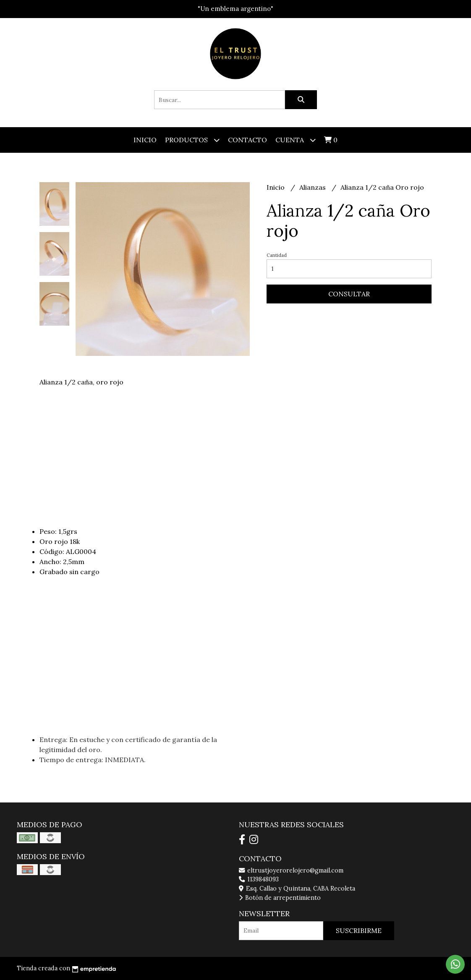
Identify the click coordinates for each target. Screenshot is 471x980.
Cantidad (277, 255)
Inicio (145, 140)
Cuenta (296, 140)
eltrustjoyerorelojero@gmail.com (291, 870)
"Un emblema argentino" (235, 9)
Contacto (247, 140)
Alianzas (313, 187)
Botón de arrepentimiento (280, 898)
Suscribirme (359, 930)
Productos (192, 140)
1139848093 (259, 879)
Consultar (349, 294)
